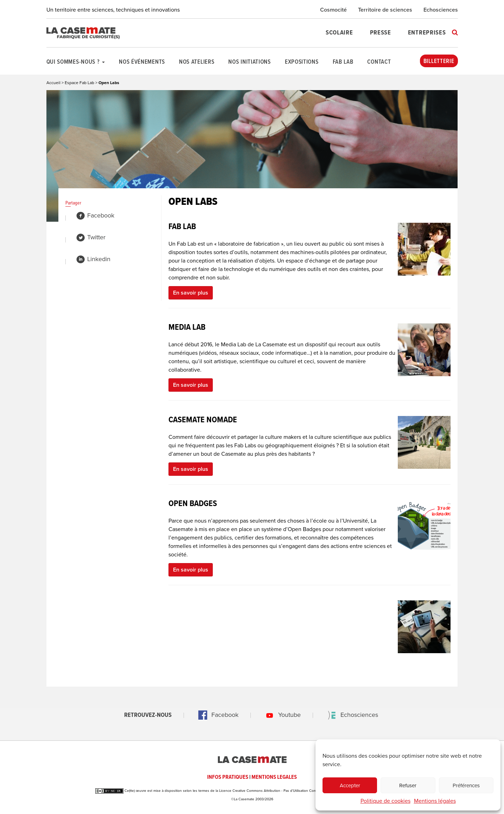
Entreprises (427, 33)
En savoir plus (191, 293)
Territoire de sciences (385, 10)
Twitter (91, 237)
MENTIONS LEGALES (274, 777)
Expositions (302, 62)
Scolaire (339, 33)
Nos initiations (250, 62)
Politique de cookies (385, 801)
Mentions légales (435, 801)
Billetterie (439, 62)
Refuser (408, 785)
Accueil (53, 83)
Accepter (350, 785)
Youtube (281, 715)
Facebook (95, 215)
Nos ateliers (197, 62)
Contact (379, 62)
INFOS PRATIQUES (228, 777)
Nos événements (142, 62)
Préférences (466, 785)
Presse (381, 33)
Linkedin (93, 259)
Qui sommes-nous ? (76, 62)
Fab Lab (343, 62)
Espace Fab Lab (79, 83)
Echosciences (441, 10)
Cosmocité (333, 10)
